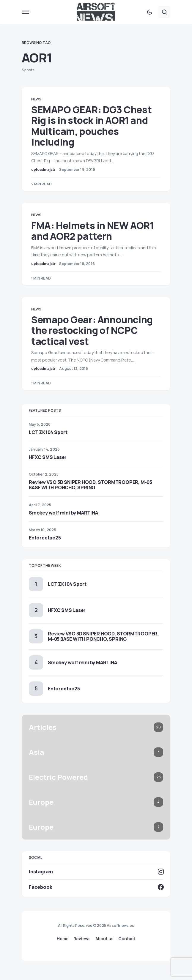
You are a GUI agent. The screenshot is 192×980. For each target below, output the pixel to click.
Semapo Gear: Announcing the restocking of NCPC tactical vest (92, 330)
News (36, 99)
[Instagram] (96, 872)
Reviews (82, 939)
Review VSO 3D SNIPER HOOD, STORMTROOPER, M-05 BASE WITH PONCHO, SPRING (91, 485)
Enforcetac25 (45, 538)
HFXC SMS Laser (48, 457)
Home (63, 939)
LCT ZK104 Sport (48, 432)
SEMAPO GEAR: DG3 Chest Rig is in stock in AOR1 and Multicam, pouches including (91, 126)
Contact (127, 939)
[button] (25, 12)
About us (104, 939)
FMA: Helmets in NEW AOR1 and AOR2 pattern (92, 231)
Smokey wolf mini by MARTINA (63, 513)
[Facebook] (96, 887)
